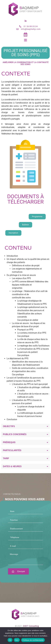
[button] (25, 426)
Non (17, 640)
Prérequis (9, 442)
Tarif (6, 458)
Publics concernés (15, 434)
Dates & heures (12, 466)
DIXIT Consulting (31, 626)
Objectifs (9, 426)
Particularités (12, 450)
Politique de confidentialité (33, 640)
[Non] (47, 635)
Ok (10, 640)
